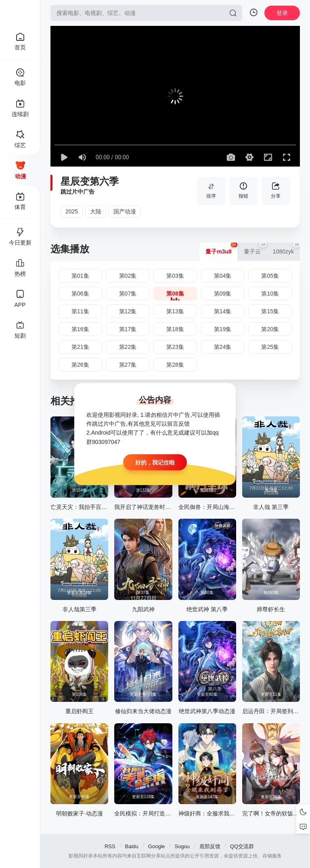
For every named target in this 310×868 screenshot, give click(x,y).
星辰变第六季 (90, 181)
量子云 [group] (255, 249)
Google (157, 846)
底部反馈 (210, 846)
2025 (72, 211)
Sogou (182, 846)
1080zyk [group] (286, 249)
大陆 (96, 211)
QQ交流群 (242, 846)
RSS (110, 846)
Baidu (132, 846)
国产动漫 (125, 211)
